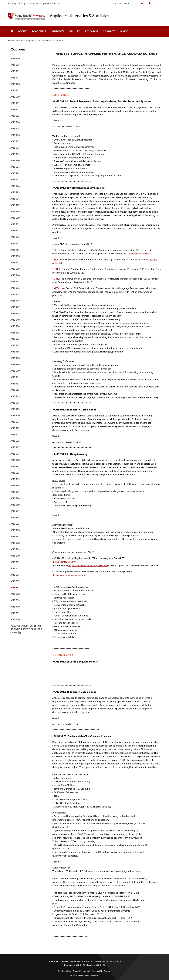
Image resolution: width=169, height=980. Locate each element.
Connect (109, 31)
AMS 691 (61, 41)
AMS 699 (15, 600)
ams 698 (15, 594)
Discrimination (64, 971)
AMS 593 (15, 517)
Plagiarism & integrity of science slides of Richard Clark (26, 629)
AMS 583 (15, 473)
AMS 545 (15, 294)
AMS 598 (15, 543)
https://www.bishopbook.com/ (69, 575)
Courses (51, 41)
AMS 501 (15, 65)
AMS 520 (15, 160)
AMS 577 (15, 447)
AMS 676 (15, 575)
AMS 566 (15, 403)
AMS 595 (15, 524)
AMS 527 (15, 205)
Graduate (41, 41)
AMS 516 (15, 135)
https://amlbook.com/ (65, 562)
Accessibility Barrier (101, 971)
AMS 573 (15, 435)
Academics (39, 31)
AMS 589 (15, 505)
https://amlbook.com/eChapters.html (88, 565)
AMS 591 (15, 511)
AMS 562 (15, 384)
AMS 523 (15, 180)
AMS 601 (15, 562)
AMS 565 (15, 396)
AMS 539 (15, 269)
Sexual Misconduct (81, 971)
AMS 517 (15, 141)
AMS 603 (15, 568)
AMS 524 (15, 186)
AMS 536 (15, 256)
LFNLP (57, 269)
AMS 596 (15, 530)
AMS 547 (15, 307)
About (22, 31)
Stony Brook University (88, 976)
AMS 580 (15, 460)
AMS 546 (15, 301)
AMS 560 (15, 371)
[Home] (12, 31)
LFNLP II (58, 279)
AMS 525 (15, 192)
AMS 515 (15, 129)
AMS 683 (15, 581)
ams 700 (15, 607)
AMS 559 (15, 365)
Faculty (75, 31)
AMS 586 (15, 486)
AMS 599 (15, 549)
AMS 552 (15, 333)
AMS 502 (15, 71)
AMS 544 (15, 288)
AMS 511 (15, 103)
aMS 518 (15, 148)
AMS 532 (15, 231)
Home (11, 41)
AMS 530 (15, 218)
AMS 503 (15, 78)
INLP (56, 260)
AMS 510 (15, 97)
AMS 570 (15, 415)
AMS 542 (15, 282)
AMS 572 (15, 428)
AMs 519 (15, 154)
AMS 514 (15, 122)
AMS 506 (15, 84)
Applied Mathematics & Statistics (80, 16)
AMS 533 (15, 237)
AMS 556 (15, 358)
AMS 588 (15, 498)
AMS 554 (15, 345)
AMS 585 (15, 479)
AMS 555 (15, 352)
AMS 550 (15, 326)
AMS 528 (15, 211)
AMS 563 (15, 390)
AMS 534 (15, 243)
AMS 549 (15, 320)
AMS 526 (15, 199)
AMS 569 (15, 409)
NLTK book (59, 288)
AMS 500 (15, 59)
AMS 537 (15, 263)
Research (91, 31)
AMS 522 (15, 173)
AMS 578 (15, 454)
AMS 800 (15, 619)
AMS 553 (15, 339)
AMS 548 (15, 314)
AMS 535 (15, 250)
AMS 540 (15, 275)
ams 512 (15, 109)
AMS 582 (15, 466)
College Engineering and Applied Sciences (34, 3)
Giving (124, 31)
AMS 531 (15, 224)
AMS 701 (15, 613)
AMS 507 (15, 90)
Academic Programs (25, 41)
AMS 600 (15, 556)
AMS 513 (15, 116)
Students (58, 31)
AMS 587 (15, 492)
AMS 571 (15, 422)
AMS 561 (15, 377)
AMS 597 (15, 537)
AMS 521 (15, 167)
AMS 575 (15, 441)
